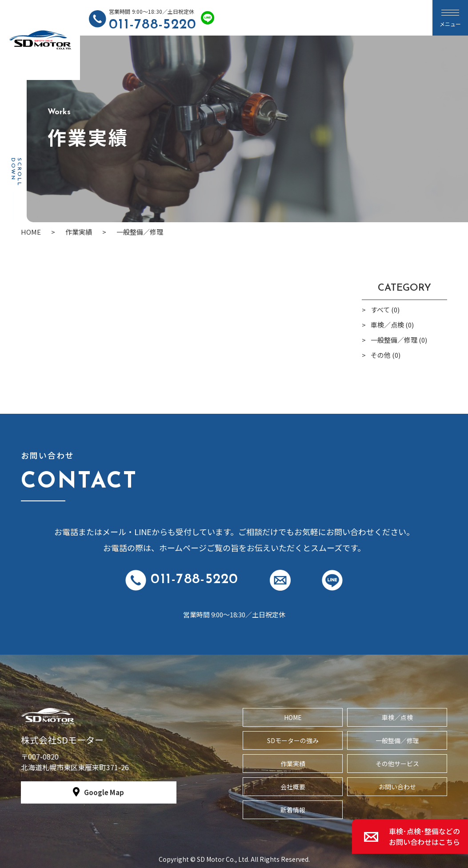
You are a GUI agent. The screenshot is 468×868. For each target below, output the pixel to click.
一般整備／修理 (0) (399, 340)
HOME (293, 717)
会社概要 (293, 787)
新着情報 (293, 810)
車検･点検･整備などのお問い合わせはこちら (424, 836)
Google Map (104, 792)
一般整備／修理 (397, 740)
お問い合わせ (397, 787)
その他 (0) (386, 355)
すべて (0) (385, 310)
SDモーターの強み (293, 740)
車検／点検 (397, 717)
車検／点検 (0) (392, 325)
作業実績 (293, 764)
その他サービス (397, 764)
